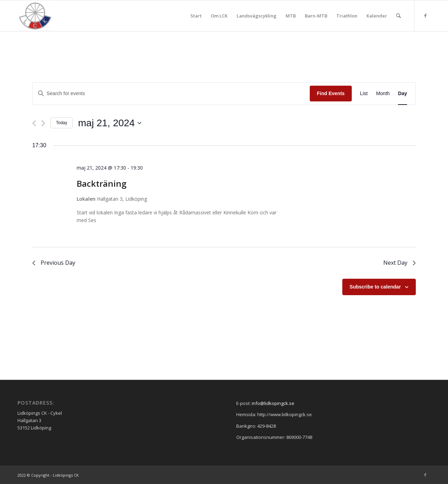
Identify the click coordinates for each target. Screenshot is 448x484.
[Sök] (398, 16)
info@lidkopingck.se (273, 403)
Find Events (331, 93)
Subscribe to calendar (375, 287)
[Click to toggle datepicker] (110, 123)
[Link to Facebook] (425, 15)
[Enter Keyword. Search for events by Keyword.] (171, 94)
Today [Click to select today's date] (62, 123)
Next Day (400, 263)
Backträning (101, 183)
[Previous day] (34, 123)
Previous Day (54, 263)
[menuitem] (196, 16)
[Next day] (43, 123)
